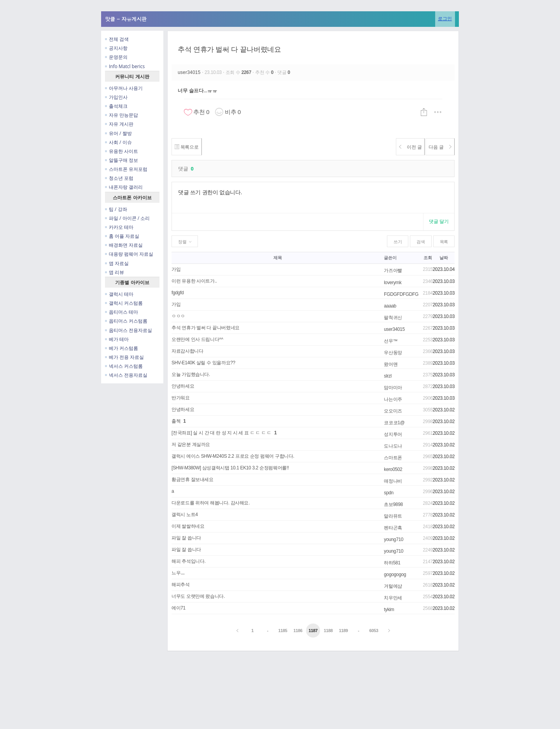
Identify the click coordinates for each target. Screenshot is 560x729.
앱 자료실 (117, 263)
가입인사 (116, 97)
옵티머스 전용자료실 (129, 330)
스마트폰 (393, 458)
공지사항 (116, 48)
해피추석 (181, 585)
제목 (277, 258)
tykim (389, 610)
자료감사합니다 (187, 351)
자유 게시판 (119, 124)
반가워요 (181, 398)
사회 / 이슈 (118, 142)
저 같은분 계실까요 (191, 444)
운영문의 (116, 57)
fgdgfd (178, 293)
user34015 (190, 72)
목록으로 (190, 147)
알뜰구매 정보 (122, 160)
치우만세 (393, 598)
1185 (283, 631)
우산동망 (393, 353)
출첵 (176, 421)
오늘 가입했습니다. (191, 374)
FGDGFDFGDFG (401, 294)
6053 (374, 631)
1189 (343, 631)
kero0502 (393, 469)
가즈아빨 (393, 271)
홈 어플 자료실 (122, 236)
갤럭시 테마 (119, 294)
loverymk (393, 283)
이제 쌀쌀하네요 (188, 526)
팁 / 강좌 (116, 209)
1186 (298, 631)
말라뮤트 (393, 516)
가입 (176, 269)
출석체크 (116, 106)
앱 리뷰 (115, 272)
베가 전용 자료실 (124, 357)
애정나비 (393, 481)
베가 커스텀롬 (122, 348)
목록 (444, 242)
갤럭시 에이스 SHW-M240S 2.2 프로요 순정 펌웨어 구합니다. (233, 456)
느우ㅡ (178, 573)
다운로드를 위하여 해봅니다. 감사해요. (211, 503)
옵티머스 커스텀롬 (126, 321)
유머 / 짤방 (118, 133)
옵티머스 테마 (122, 312)
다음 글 (437, 147)
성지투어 (393, 434)
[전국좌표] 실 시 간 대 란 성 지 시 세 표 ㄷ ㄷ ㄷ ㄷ (221, 433)
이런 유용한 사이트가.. (194, 281)
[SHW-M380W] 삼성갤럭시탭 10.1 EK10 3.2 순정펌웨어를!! (230, 468)
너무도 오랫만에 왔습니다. (198, 596)
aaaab (390, 306)
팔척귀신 (393, 318)
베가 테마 (117, 339)
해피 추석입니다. (188, 561)
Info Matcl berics (125, 66)
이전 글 (399, 147)
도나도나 (393, 446)
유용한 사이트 (122, 151)
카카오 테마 (119, 227)
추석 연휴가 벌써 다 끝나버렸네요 (229, 49)
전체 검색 (117, 39)
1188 (328, 631)
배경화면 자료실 (124, 245)
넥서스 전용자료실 (126, 375)
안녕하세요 (183, 386)
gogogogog (395, 574)
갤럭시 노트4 (185, 515)
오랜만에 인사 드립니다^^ (197, 339)
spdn (389, 493)
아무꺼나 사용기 (124, 88)
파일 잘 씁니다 (186, 538)
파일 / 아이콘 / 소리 (127, 218)
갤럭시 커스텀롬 (124, 303)
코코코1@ (394, 423)
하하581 (392, 563)
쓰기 (398, 242)
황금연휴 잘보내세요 (192, 480)
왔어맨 (391, 364)
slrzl (388, 376)
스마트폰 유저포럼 (126, 169)
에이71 (178, 608)
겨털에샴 (393, 586)
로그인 (445, 18)
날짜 (444, 258)
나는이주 (393, 399)
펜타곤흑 (393, 528)
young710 (394, 539)
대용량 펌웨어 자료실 (129, 254)
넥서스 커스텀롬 (124, 366)
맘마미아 (393, 388)
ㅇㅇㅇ (178, 316)
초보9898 (393, 504)
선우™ (391, 341)
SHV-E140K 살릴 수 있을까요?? (203, 363)
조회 (428, 258)
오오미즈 (393, 411)
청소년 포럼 (119, 178)
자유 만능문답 (122, 115)
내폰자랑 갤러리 (124, 187)
